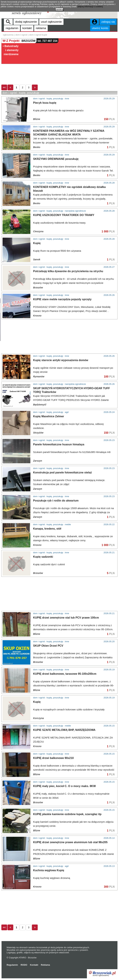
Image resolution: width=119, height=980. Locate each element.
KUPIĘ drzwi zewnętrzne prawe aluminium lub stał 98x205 (70, 842)
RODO (24, 965)
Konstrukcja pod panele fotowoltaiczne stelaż (62, 472)
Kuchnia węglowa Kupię (49, 870)
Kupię (37, 243)
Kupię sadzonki (43, 557)
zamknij (59, 9)
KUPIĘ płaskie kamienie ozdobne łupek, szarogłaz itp (67, 814)
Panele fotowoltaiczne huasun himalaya (59, 444)
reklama (41, 28)
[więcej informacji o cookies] (90, 7)
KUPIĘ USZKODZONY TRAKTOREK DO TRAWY (64, 215)
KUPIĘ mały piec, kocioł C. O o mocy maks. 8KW (64, 786)
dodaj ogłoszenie (26, 22)
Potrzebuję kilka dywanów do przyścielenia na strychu (68, 271)
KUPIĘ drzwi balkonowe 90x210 (53, 758)
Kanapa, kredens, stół (47, 529)
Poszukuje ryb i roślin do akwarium (56, 501)
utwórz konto (100, 28)
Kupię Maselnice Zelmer (49, 416)
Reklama (45, 965)
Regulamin (12, 965)
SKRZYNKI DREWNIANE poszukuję (56, 159)
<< (4, 87)
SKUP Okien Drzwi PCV (48, 646)
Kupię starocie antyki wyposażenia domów (61, 360)
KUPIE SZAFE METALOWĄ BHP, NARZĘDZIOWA (64, 730)
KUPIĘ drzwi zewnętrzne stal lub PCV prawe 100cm (66, 618)
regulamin (12, 28)
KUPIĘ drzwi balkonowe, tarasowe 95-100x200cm (65, 674)
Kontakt (34, 965)
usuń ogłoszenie (51, 22)
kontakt (27, 28)
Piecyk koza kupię (45, 103)
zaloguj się (108, 22)
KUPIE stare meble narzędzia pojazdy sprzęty (62, 299)
